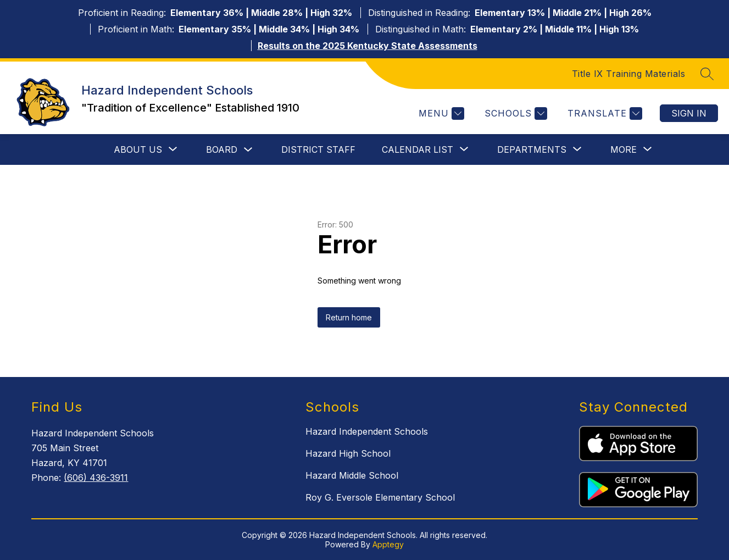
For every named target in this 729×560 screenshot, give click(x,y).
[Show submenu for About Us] (138, 149)
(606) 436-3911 (96, 478)
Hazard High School (348, 453)
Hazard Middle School (352, 475)
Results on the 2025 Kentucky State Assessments (368, 46)
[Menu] (440, 113)
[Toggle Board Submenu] (248, 150)
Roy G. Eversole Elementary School (380, 497)
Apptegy (388, 544)
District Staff (318, 149)
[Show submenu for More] (624, 149)
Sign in (689, 113)
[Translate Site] (603, 113)
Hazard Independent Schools (367, 431)
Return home (349, 317)
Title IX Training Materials (629, 74)
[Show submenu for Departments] (532, 149)
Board (222, 149)
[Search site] (707, 74)
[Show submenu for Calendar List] (418, 149)
